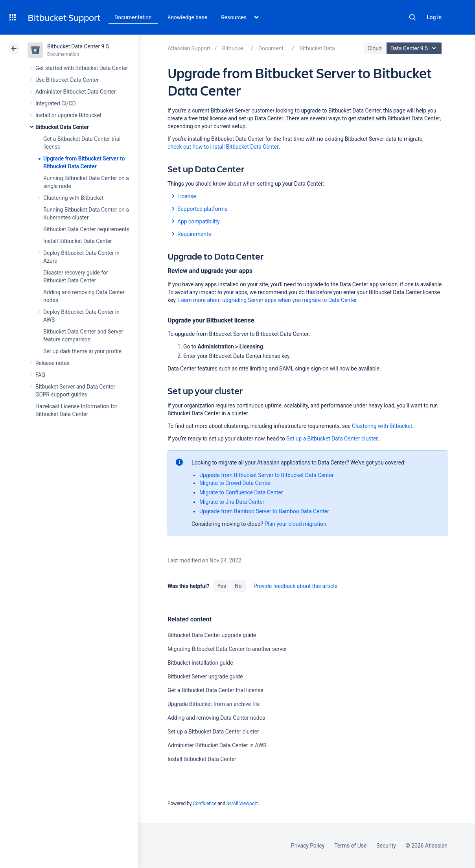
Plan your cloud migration (295, 524)
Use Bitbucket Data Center (67, 80)
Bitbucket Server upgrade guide (205, 676)
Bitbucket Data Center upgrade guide (212, 635)
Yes (221, 586)
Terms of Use (350, 846)
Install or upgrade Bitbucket (68, 115)
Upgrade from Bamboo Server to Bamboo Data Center (264, 511)
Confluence (204, 803)
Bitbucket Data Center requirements (86, 229)
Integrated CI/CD (56, 103)
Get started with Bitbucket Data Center (82, 68)
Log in (434, 17)
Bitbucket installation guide (200, 663)
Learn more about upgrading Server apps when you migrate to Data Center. (268, 300)
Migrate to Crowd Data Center (235, 483)
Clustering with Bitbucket (73, 198)
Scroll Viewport (242, 803)
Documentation (133, 17)
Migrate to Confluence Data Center (241, 492)
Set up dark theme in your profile (82, 351)
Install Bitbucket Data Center (78, 241)
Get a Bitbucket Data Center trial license (215, 690)
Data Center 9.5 (415, 48)
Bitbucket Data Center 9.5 (78, 46)
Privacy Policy (308, 846)
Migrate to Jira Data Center (232, 502)
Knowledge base (188, 17)
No (238, 586)
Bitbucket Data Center (62, 127)
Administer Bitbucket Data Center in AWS (217, 745)
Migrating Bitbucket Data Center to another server (227, 649)
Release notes (52, 363)
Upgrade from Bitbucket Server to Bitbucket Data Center (267, 475)
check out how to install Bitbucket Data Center (223, 147)
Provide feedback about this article (295, 586)
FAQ (40, 375)
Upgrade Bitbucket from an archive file (214, 704)
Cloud (375, 48)
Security (386, 846)
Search (412, 17)
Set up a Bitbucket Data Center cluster (332, 439)
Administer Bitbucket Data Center (76, 92)
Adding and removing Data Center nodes (216, 718)
